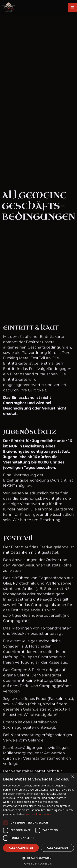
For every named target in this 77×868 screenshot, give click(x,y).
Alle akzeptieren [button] (21, 848)
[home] (7, 7)
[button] (72, 7)
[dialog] (38, 820)
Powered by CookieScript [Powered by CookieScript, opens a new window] (38, 864)
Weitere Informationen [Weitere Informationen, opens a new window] (40, 814)
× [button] (72, 777)
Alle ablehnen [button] (57, 848)
